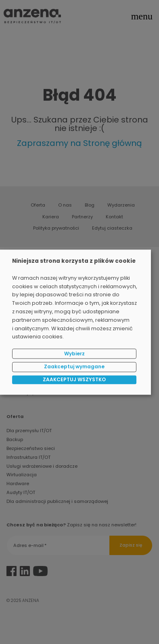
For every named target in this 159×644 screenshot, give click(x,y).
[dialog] (75, 322)
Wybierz (74, 354)
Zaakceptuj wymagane (74, 367)
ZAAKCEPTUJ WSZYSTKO (74, 380)
